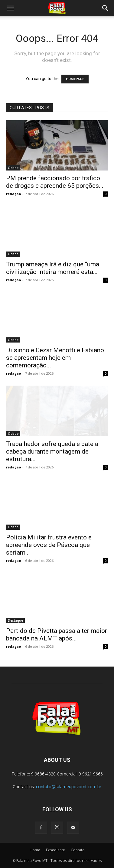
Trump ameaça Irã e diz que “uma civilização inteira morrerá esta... (53, 268)
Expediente (55, 850)
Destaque (15, 620)
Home (35, 850)
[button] (10, 8)
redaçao (13, 194)
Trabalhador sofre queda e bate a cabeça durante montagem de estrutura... (52, 451)
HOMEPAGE (75, 79)
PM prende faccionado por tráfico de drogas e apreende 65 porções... (55, 182)
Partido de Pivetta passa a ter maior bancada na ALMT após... (57, 635)
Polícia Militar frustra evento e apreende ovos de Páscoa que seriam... (49, 545)
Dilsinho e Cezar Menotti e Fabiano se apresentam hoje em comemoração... (55, 358)
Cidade (13, 168)
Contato (78, 850)
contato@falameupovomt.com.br (69, 787)
